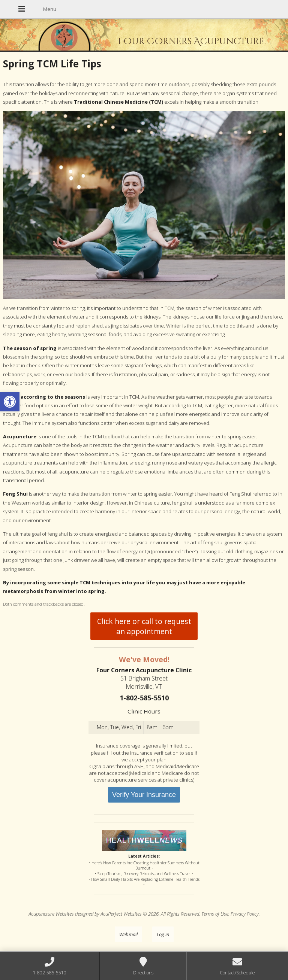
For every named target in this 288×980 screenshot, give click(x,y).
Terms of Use (215, 914)
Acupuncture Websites (51, 914)
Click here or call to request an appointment (144, 626)
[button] (10, 402)
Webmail (128, 934)
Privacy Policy (245, 914)
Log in (163, 934)
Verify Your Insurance (144, 795)
